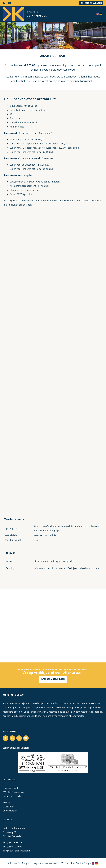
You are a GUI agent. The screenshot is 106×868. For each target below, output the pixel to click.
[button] (92, 14)
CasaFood (69, 70)
